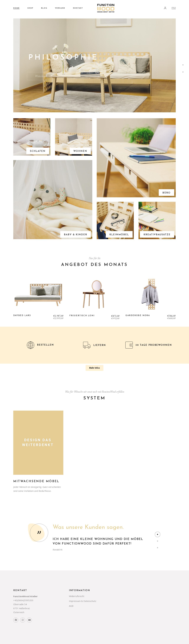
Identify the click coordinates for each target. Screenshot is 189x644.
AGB (71, 606)
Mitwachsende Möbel (36, 481)
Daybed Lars (22, 315)
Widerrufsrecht (77, 596)
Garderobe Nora (138, 315)
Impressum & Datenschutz (83, 601)
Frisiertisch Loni (82, 316)
